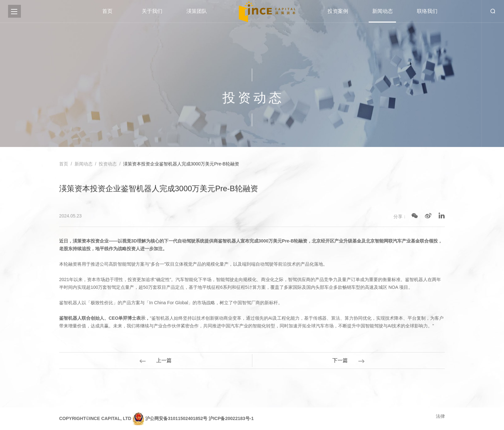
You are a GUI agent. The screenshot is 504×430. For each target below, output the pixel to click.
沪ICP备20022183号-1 (231, 418)
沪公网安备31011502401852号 (176, 418)
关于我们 (152, 11)
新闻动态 (382, 11)
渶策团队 (197, 11)
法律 (440, 416)
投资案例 (338, 11)
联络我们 (427, 11)
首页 (107, 11)
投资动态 (108, 164)
